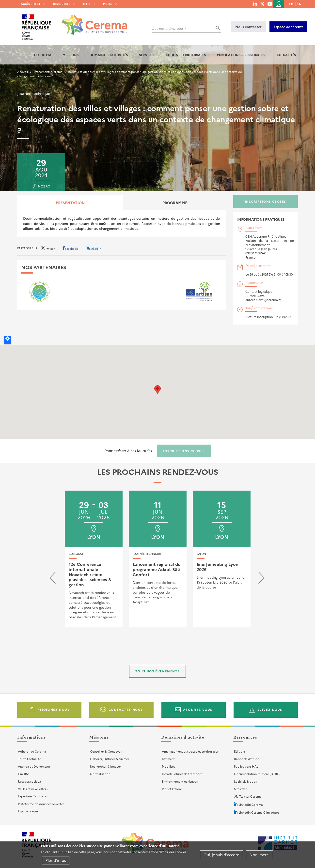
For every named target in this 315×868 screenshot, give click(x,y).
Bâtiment (168, 759)
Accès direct (31, 4)
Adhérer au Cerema (32, 751)
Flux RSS (24, 774)
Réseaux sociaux (29, 781)
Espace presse (28, 811)
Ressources (62, 4)
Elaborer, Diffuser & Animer (110, 759)
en (299, 4)
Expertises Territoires (33, 796)
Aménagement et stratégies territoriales (190, 751)
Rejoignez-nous (53, 709)
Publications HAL (246, 766)
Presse (108, 4)
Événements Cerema (48, 71)
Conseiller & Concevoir (106, 751)
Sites (87, 4)
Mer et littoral (172, 789)
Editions (240, 751)
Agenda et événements (34, 766)
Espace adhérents (288, 27)
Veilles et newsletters (33, 789)
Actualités (286, 55)
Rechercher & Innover (106, 766)
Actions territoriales (186, 55)
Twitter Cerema (250, 796)
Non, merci (260, 855)
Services (147, 55)
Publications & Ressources (241, 55)
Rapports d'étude (247, 759)
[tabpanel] (122, 223)
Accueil (23, 71)
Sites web (241, 789)
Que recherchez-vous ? (169, 28)
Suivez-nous (270, 709)
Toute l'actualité (30, 759)
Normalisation (100, 774)
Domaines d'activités (109, 55)
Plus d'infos (56, 860)
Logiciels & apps (245, 781)
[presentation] (53, 579)
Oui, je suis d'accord (221, 855)
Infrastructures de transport (182, 774)
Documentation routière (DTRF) (257, 774)
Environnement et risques (180, 781)
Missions (71, 55)
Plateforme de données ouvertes (41, 804)
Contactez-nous (126, 709)
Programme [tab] (175, 203)
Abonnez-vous (198, 709)
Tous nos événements (157, 671)
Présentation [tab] (70, 203)
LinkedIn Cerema (251, 804)
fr (291, 4)
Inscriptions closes (266, 201)
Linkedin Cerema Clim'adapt (259, 812)
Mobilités (168, 766)
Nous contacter (248, 27)
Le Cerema (43, 55)
